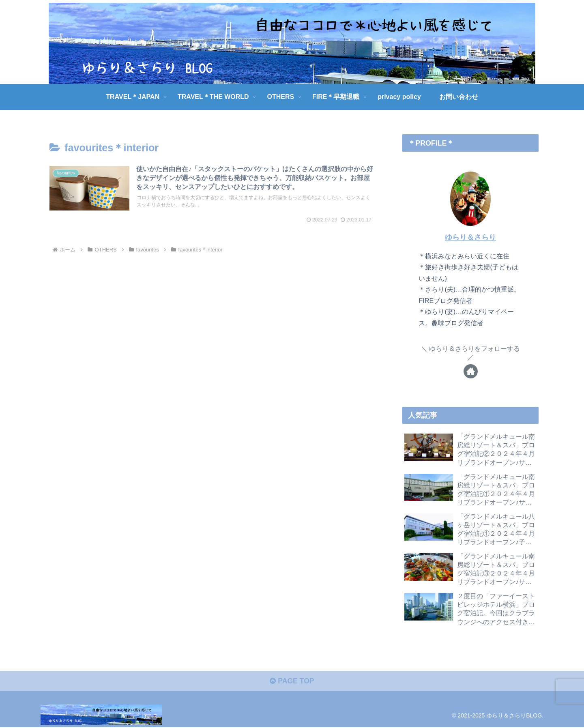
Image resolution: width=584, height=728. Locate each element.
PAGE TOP (292, 682)
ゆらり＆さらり (470, 237)
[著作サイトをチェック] (471, 371)
